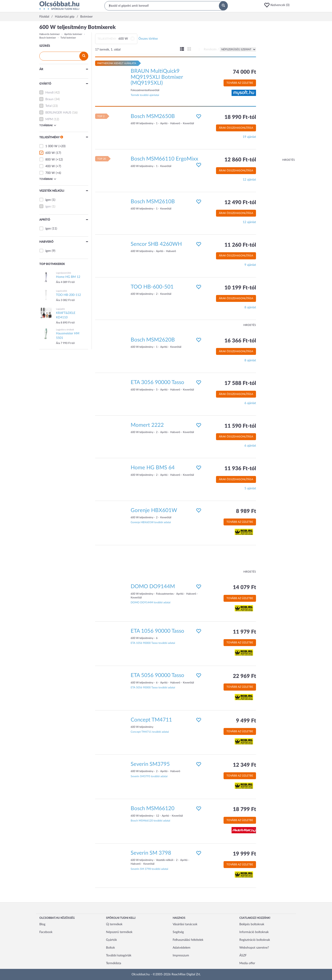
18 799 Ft (244, 809)
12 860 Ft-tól (240, 160)
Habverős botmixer (50, 34)
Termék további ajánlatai (145, 95)
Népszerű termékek (119, 932)
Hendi (49, 93)
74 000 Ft (244, 72)
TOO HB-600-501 (152, 287)
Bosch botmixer (48, 38)
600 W (50, 153)
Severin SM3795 (150, 764)
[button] (278, 5)
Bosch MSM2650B (153, 116)
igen (48, 200)
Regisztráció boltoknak (255, 940)
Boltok (110, 948)
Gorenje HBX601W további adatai (151, 522)
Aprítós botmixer (73, 34)
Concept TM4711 (151, 720)
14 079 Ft (244, 588)
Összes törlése (148, 39)
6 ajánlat (250, 403)
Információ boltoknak (254, 932)
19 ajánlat (249, 137)
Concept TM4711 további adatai (150, 732)
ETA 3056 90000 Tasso (157, 382)
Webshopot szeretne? (254, 948)
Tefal (48, 106)
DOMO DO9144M (153, 587)
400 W (50, 166)
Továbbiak (48, 125)
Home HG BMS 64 (153, 468)
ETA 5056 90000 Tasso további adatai (153, 687)
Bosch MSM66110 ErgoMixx (164, 159)
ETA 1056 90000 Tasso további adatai (153, 643)
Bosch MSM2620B (153, 340)
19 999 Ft (244, 854)
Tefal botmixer (68, 38)
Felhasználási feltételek (188, 940)
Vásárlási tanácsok (185, 924)
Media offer (247, 963)
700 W (50, 173)
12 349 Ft (244, 765)
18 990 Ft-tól (240, 117)
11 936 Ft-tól (240, 469)
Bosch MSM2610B (153, 202)
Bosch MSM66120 (153, 809)
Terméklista (114, 963)
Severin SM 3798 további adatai (149, 869)
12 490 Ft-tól (240, 203)
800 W (50, 160)
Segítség (178, 932)
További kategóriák (119, 956)
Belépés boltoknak (252, 924)
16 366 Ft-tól (240, 341)
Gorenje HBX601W (154, 510)
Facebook (46, 932)
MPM (49, 119)
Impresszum (181, 956)
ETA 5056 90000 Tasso (157, 675)
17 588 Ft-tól (240, 383)
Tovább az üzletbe (240, 83)
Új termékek (114, 924)
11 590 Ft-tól (240, 426)
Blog (42, 924)
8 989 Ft (246, 511)
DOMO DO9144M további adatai (151, 602)
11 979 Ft (244, 632)
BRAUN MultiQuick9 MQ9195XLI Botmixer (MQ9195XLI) (157, 77)
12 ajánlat (249, 180)
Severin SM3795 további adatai (149, 776)
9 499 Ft (246, 721)
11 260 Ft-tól (240, 245)
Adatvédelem (182, 948)
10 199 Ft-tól (240, 288)
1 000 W (51, 146)
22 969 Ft (244, 676)
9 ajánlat (250, 265)
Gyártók (111, 940)
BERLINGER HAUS (58, 113)
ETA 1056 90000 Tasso (157, 631)
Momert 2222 (147, 425)
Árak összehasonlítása (236, 128)
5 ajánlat (250, 488)
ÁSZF (243, 956)
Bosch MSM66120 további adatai (150, 821)
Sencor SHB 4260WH (156, 244)
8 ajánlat (250, 307)
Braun (49, 99)
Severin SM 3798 (151, 853)
